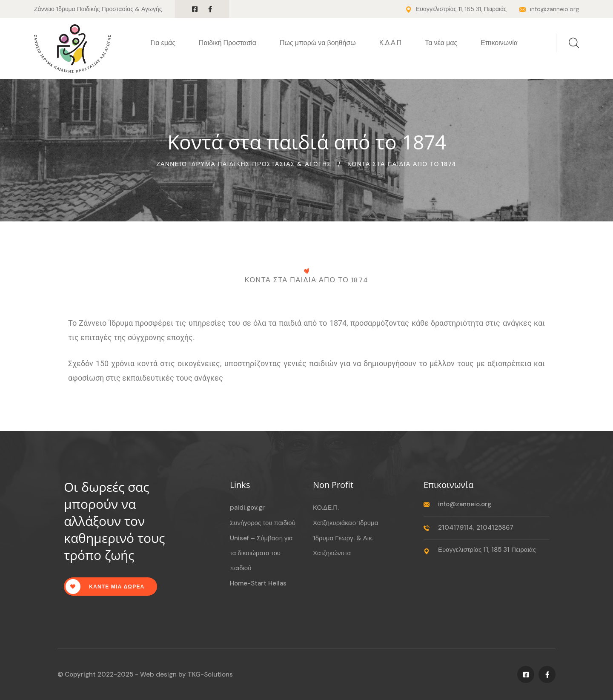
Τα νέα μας (441, 43)
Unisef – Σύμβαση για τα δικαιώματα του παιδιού (261, 553)
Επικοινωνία (499, 43)
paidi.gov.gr (247, 508)
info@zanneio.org (554, 9)
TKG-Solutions (210, 674)
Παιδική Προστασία (228, 43)
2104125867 (495, 528)
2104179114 (455, 528)
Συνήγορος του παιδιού (263, 523)
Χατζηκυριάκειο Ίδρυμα (345, 523)
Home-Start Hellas (258, 583)
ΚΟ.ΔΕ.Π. (326, 508)
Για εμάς (163, 43)
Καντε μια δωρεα (105, 587)
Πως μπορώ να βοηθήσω (318, 43)
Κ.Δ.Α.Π (391, 43)
